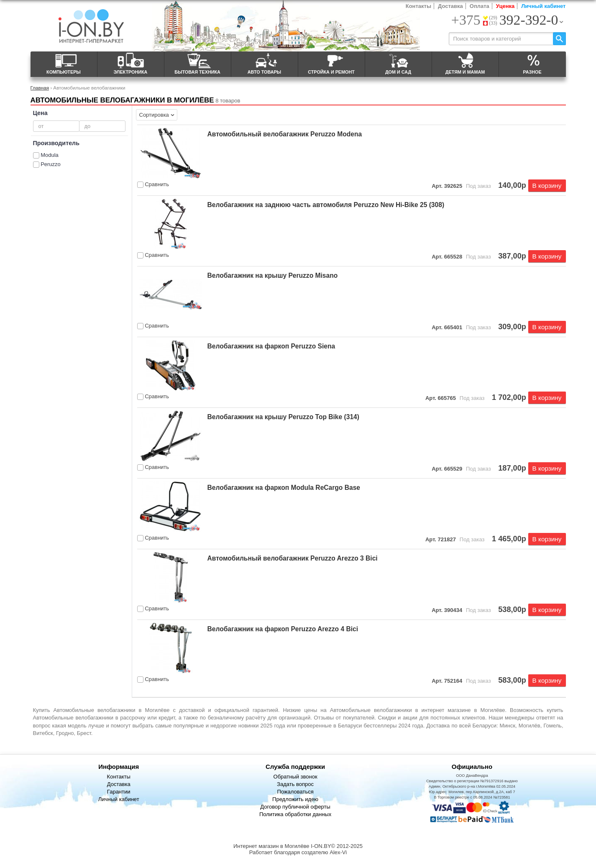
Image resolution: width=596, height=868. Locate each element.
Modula (50, 155)
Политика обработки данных (295, 814)
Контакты (418, 6)
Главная (40, 88)
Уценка (505, 6)
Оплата (480, 6)
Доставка (450, 6)
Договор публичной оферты (295, 807)
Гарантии (119, 792)
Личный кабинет (543, 6)
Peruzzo (51, 164)
